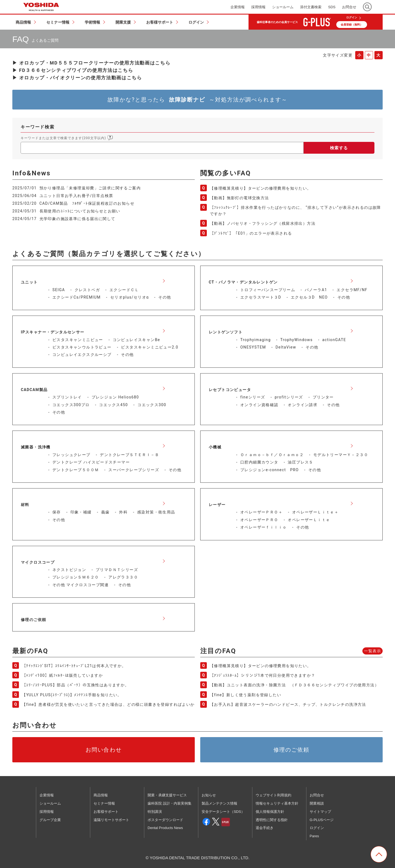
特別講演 (155, 812)
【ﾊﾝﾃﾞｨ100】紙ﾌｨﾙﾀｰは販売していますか (62, 675)
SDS (332, 7)
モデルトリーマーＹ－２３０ (341, 455)
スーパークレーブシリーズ (134, 470)
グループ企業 (50, 820)
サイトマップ (320, 812)
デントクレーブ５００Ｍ (76, 470)
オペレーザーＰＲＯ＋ (261, 512)
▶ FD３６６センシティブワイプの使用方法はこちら (73, 70)
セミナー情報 (104, 803)
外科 (123, 512)
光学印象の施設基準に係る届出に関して (77, 219)
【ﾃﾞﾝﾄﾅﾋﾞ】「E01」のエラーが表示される (251, 233)
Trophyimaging (256, 340)
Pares (314, 836)
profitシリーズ (289, 397)
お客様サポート (106, 812)
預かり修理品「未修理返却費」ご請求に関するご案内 (90, 188)
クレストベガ (87, 290)
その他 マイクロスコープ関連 (81, 585)
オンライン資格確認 (259, 405)
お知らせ (209, 795)
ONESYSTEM (253, 347)
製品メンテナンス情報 (219, 803)
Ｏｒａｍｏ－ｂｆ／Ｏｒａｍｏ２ (272, 455)
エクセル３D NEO (309, 297)
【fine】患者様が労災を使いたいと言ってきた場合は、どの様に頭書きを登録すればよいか (108, 704)
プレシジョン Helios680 (115, 397)
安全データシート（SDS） (223, 812)
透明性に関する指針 (272, 820)
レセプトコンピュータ (230, 390)
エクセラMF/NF (352, 290)
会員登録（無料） (352, 25)
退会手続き (265, 828)
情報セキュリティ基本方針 (277, 803)
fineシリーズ (253, 397)
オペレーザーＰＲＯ (259, 520)
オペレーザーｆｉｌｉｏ (263, 527)
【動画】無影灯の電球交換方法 (239, 198)
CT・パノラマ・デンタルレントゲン (243, 282)
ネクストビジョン (69, 570)
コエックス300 (152, 405)
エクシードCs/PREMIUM (77, 297)
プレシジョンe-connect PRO (270, 470)
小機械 (215, 447)
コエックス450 (113, 405)
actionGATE (334, 340)
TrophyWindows (297, 340)
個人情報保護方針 (270, 812)
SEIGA (59, 290)
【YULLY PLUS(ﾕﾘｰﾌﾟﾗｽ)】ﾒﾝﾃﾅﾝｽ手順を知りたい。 (72, 695)
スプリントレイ (67, 397)
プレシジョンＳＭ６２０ (76, 577)
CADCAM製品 (34, 390)
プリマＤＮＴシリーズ (117, 570)
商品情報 (101, 795)
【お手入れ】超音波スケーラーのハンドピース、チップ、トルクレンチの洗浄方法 (288, 704)
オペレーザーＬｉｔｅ (309, 520)
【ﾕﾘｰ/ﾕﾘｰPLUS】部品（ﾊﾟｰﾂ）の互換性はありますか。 (76, 685)
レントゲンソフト (226, 332)
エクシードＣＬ (124, 290)
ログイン (352, 18)
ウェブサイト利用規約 (273, 795)
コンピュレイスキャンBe (136, 340)
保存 (57, 512)
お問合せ (317, 795)
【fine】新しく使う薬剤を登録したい (246, 695)
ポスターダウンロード (165, 820)
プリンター (323, 397)
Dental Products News (165, 828)
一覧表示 (373, 651)
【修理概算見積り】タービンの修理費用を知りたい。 (261, 188)
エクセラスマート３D (261, 297)
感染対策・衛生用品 (156, 512)
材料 (25, 505)
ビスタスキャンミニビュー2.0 (149, 347)
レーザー (217, 505)
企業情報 (47, 795)
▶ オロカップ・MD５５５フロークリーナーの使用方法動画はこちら (91, 63)
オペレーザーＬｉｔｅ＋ (315, 512)
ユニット (29, 282)
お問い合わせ (104, 750)
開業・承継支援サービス (167, 795)
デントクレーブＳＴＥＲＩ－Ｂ (129, 455)
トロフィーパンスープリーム (268, 290)
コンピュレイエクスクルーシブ (82, 355)
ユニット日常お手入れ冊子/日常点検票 (76, 196)
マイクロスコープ (38, 562)
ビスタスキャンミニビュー (78, 340)
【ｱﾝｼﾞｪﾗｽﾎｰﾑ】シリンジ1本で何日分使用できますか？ (263, 675)
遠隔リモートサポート (111, 820)
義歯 (105, 512)
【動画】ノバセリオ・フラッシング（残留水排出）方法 (263, 223)
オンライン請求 (303, 405)
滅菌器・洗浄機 (36, 447)
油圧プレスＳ (300, 462)
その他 (165, 297)
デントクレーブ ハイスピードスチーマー (91, 462)
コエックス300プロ (71, 405)
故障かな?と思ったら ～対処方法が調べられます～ (197, 100)
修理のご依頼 (33, 620)
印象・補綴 (81, 512)
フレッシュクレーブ (71, 455)
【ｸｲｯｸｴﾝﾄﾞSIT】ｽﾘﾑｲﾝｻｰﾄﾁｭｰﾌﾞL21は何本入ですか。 (74, 666)
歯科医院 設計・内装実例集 (170, 803)
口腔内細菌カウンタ (259, 462)
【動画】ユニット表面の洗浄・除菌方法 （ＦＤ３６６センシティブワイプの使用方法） (296, 685)
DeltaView (286, 347)
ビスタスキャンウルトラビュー (82, 347)
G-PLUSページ (322, 820)
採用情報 (47, 812)
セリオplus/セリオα (130, 297)
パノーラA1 (316, 290)
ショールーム (50, 803)
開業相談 (317, 803)
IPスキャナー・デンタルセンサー (53, 332)
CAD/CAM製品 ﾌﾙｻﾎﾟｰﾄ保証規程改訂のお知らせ (87, 203)
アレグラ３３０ (123, 577)
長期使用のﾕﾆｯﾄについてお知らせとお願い (80, 211)
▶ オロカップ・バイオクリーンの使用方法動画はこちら (77, 78)
